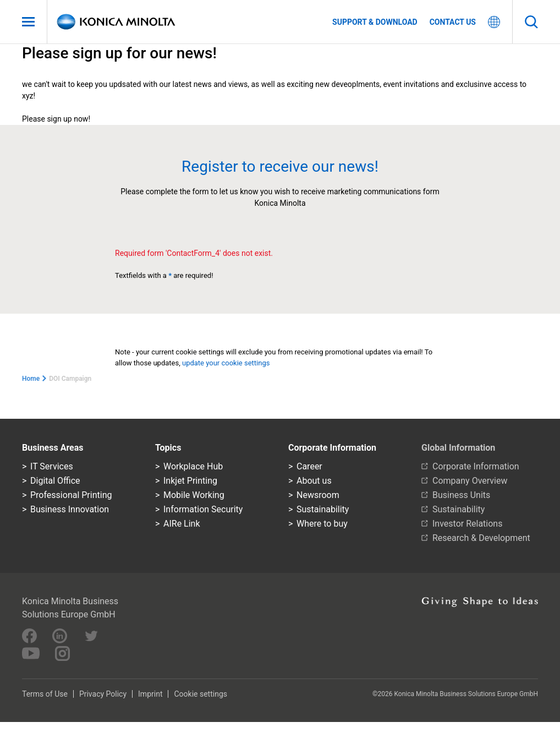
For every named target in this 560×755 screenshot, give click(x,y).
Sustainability (323, 509)
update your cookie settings (227, 363)
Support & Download (375, 22)
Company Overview (470, 481)
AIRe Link (182, 524)
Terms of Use (45, 694)
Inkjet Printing (190, 481)
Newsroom (318, 495)
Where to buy (322, 524)
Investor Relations (467, 524)
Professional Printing (71, 495)
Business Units (461, 495)
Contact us (453, 22)
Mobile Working (194, 495)
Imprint (150, 694)
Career (309, 466)
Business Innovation (70, 509)
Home (31, 379)
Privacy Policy (103, 694)
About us (314, 481)
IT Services (52, 466)
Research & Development (481, 538)
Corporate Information (476, 466)
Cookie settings (201, 694)
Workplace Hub (193, 466)
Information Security (203, 509)
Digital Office (55, 481)
